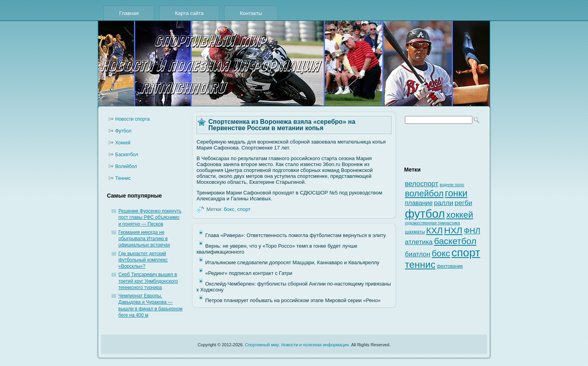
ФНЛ (472, 231)
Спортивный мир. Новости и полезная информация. (298, 345)
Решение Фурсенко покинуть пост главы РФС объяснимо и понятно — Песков (150, 218)
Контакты (251, 13)
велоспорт (422, 184)
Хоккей (123, 143)
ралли (444, 203)
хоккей (460, 215)
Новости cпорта (132, 119)
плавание (419, 203)
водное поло (452, 185)
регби (463, 203)
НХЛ (453, 230)
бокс (229, 209)
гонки (456, 193)
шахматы (415, 232)
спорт (244, 209)
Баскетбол (127, 155)
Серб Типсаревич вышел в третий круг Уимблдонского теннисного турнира (148, 281)
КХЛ (434, 231)
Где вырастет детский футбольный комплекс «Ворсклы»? (143, 260)
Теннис (123, 178)
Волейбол (126, 166)
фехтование (450, 266)
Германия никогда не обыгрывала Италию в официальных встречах (144, 239)
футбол (425, 214)
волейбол (424, 193)
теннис (420, 264)
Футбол (123, 131)
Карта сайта (189, 13)
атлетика (419, 242)
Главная (129, 13)
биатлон (418, 254)
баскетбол (455, 241)
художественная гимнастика (432, 223)
